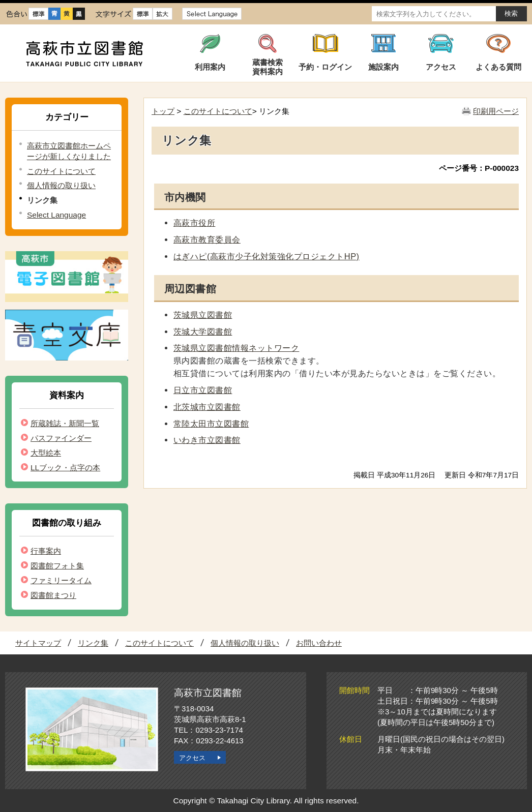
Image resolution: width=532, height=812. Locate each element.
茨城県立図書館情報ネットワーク (236, 348)
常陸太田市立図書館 (211, 424)
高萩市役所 (194, 223)
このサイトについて (61, 171)
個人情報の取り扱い (61, 185)
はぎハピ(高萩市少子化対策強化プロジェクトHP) (267, 256)
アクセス (192, 758)
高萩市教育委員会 (207, 239)
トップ (163, 111)
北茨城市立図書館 (207, 407)
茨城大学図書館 (203, 332)
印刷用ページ (496, 111)
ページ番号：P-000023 (479, 168)
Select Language (56, 215)
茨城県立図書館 (203, 315)
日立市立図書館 (203, 390)
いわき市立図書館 (207, 440)
